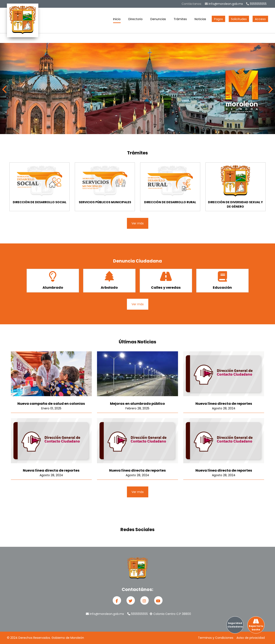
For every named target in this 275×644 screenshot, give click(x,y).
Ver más (138, 223)
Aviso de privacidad (251, 638)
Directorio (136, 20)
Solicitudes (239, 19)
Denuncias (158, 20)
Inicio (117, 20)
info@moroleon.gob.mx (224, 4)
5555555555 (256, 4)
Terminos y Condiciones (216, 638)
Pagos (218, 19)
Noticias (200, 20)
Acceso (260, 19)
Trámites (180, 20)
